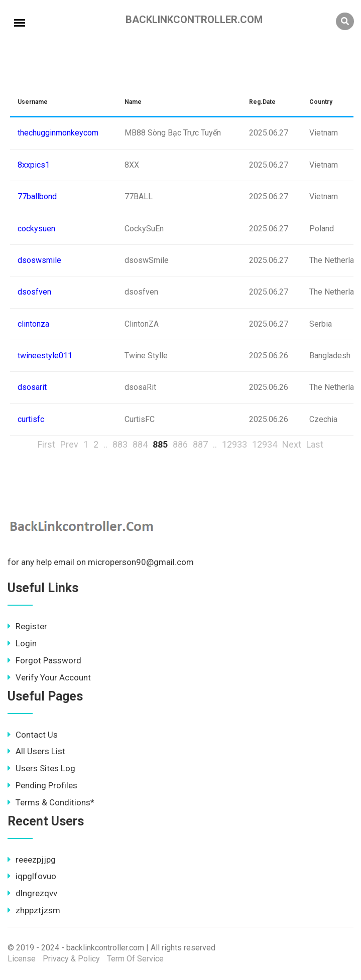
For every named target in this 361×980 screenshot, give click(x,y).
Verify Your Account (49, 677)
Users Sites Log (41, 768)
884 (140, 444)
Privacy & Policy (71, 959)
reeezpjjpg (32, 860)
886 (180, 444)
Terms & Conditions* (51, 802)
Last (315, 444)
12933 (234, 444)
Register (27, 626)
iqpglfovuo (32, 876)
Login (22, 643)
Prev (69, 444)
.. (105, 444)
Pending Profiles (42, 785)
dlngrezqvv (32, 893)
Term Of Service (135, 959)
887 (200, 444)
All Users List (36, 751)
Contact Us (33, 735)
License (22, 959)
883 (120, 444)
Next (292, 444)
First (46, 444)
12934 (265, 444)
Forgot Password (44, 660)
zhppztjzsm (34, 910)
